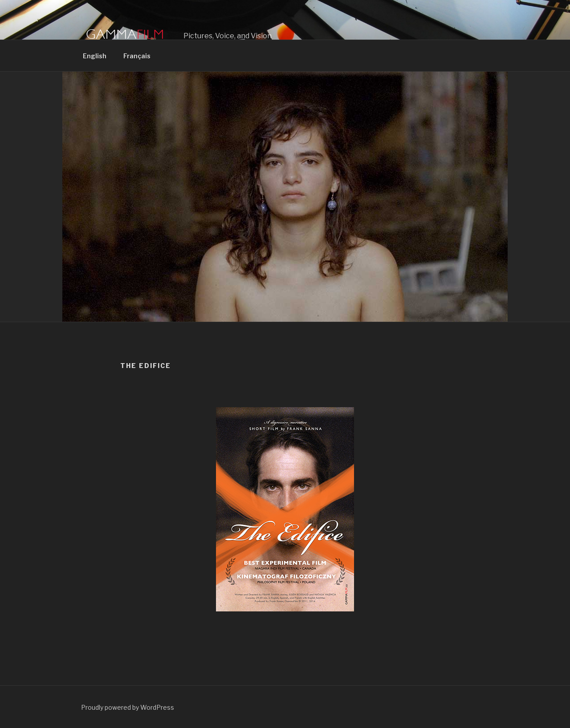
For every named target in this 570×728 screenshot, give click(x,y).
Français (137, 56)
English (95, 56)
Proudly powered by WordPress (128, 707)
